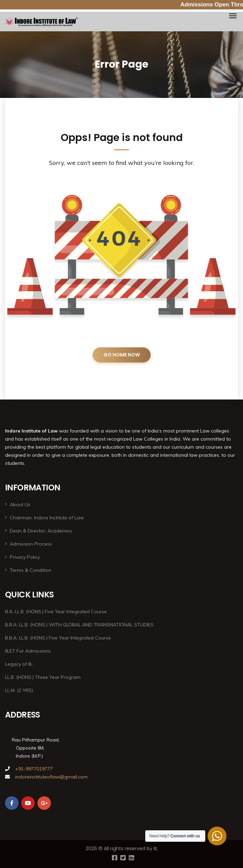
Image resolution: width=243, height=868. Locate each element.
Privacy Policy (25, 557)
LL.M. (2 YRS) (19, 690)
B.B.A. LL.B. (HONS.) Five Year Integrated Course (58, 638)
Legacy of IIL (19, 664)
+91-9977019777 (33, 769)
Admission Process (31, 544)
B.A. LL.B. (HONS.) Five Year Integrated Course (56, 612)
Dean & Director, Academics (41, 531)
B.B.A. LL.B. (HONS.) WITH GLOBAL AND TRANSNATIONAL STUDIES (79, 625)
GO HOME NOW (122, 355)
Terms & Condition (31, 570)
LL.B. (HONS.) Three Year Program (43, 677)
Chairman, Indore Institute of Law (47, 518)
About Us (20, 505)
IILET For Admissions (28, 651)
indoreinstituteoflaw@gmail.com (51, 777)
